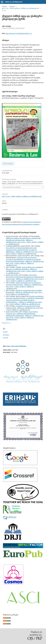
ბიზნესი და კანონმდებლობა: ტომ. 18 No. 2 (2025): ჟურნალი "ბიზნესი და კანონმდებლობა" (25, 318)
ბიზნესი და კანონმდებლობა (14, 2)
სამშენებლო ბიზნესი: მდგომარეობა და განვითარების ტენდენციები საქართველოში (23, 239)
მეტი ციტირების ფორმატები (12, 187)
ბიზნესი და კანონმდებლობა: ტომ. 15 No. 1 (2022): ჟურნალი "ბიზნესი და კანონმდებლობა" (25, 242)
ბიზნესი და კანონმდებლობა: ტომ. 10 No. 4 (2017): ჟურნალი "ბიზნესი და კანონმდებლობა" (25, 280)
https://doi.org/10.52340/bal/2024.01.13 (19, 33)
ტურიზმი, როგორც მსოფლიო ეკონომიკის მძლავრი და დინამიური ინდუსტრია (24, 268)
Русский (6, 338)
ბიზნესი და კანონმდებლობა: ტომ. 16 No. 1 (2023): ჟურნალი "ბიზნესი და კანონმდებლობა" (25, 263)
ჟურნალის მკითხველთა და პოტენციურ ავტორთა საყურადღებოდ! (23, 284)
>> (10, 323)
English (5, 332)
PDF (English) (9, 164)
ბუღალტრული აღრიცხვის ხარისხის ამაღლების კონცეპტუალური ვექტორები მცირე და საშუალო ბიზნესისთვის (21, 250)
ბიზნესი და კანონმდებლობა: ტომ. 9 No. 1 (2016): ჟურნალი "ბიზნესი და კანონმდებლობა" (24, 303)
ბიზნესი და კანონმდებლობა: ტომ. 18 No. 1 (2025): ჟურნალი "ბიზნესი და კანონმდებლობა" (25, 271)
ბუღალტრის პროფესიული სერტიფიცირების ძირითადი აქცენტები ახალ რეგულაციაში (25, 277)
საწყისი (4, 6)
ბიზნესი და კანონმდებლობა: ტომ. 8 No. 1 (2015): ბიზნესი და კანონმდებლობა (24, 309)
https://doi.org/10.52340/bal (16, 346)
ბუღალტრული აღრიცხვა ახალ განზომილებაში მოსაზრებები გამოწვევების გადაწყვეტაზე (22, 314)
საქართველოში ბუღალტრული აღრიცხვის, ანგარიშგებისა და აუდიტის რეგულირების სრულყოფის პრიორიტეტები (23, 259)
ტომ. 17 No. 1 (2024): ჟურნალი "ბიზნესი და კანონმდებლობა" (21, 8)
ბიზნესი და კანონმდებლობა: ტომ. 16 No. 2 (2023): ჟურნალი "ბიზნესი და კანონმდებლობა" (25, 253)
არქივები (12, 6)
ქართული (6, 335)
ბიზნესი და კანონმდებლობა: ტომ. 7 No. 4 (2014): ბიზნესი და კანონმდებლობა (24, 293)
